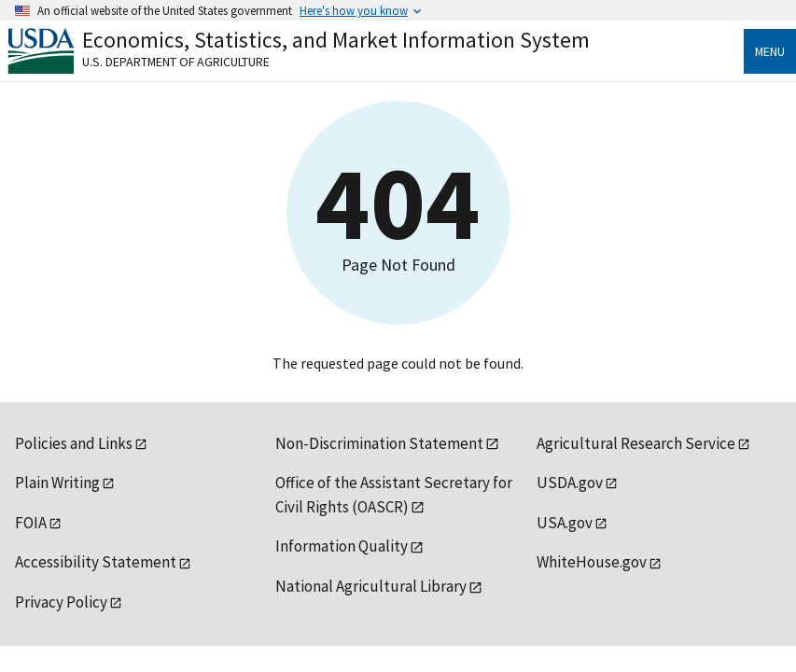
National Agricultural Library (371, 586)
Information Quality (342, 546)
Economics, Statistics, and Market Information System (336, 40)
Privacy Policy (61, 602)
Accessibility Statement (96, 562)
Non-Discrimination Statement (379, 443)
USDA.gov (570, 483)
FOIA (31, 523)
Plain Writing (57, 483)
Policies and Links (74, 443)
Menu (770, 51)
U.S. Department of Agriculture (176, 62)
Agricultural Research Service (636, 443)
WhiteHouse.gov (592, 562)
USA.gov (565, 523)
